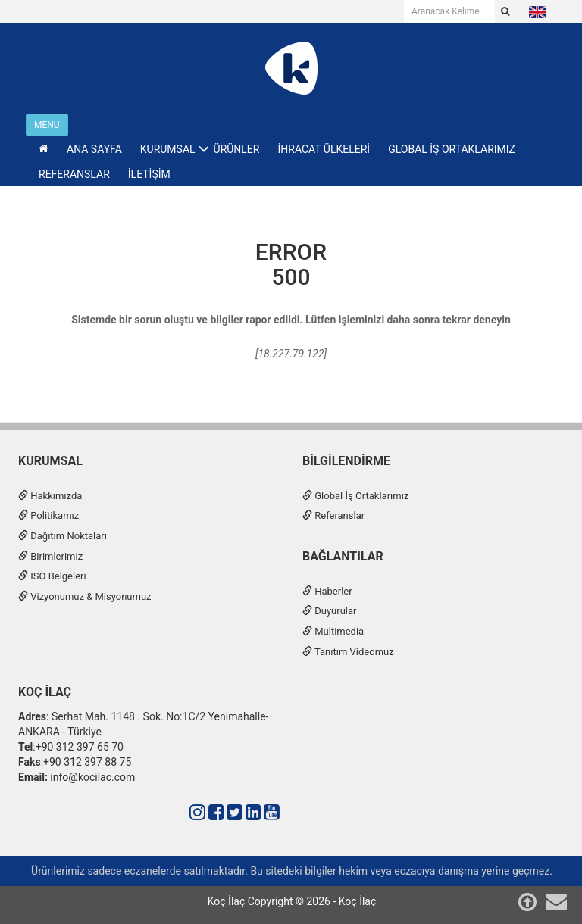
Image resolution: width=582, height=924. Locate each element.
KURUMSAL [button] (168, 149)
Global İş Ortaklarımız (355, 496)
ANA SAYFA (94, 149)
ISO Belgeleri (52, 576)
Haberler (327, 591)
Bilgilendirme (346, 461)
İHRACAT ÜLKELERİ (324, 149)
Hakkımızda (50, 496)
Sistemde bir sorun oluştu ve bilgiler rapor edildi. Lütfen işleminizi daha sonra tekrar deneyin (291, 320)
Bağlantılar (343, 556)
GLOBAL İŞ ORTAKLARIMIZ (452, 149)
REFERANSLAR (74, 174)
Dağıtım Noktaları (63, 536)
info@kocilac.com (91, 777)
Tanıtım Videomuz (348, 652)
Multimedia (333, 631)
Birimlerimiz (50, 556)
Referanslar (333, 515)
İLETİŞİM (149, 174)
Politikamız (48, 515)
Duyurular (329, 611)
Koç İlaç (45, 692)
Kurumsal (50, 461)
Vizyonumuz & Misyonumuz (85, 596)
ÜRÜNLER (237, 149)
